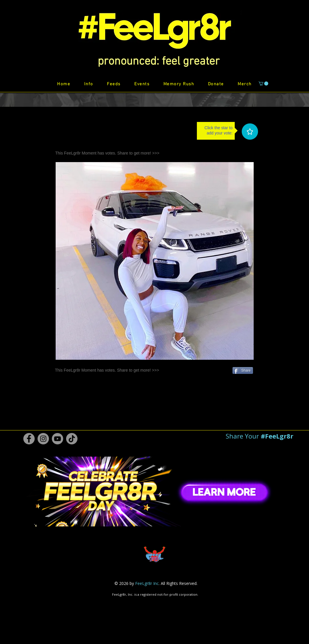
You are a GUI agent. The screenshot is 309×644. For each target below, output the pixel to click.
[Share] (243, 370)
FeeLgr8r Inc (147, 583)
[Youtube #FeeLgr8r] (58, 439)
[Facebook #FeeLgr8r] (29, 439)
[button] (159, 62)
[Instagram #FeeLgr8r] (43, 439)
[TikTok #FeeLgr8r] (72, 439)
